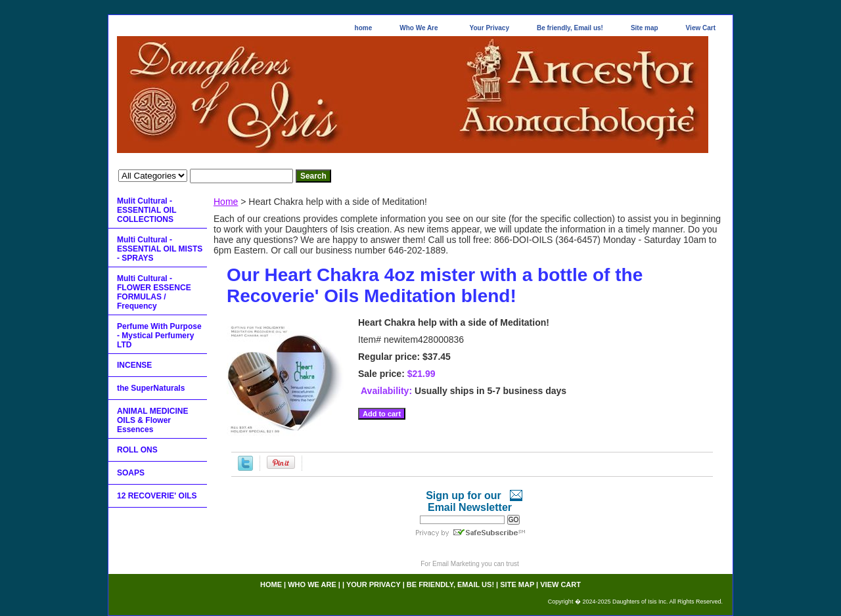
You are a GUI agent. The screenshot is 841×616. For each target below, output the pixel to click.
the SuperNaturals (151, 388)
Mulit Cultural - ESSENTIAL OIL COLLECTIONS (147, 210)
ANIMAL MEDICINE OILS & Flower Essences (152, 420)
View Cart (701, 28)
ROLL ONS (137, 450)
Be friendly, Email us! (570, 28)
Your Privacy (489, 28)
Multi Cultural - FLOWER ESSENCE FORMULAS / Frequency (154, 292)
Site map (645, 28)
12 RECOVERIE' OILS (157, 496)
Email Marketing (456, 564)
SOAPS (131, 473)
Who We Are (419, 28)
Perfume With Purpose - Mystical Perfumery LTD (159, 336)
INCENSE (134, 365)
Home (226, 202)
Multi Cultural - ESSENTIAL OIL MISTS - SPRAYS (160, 249)
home (364, 28)
